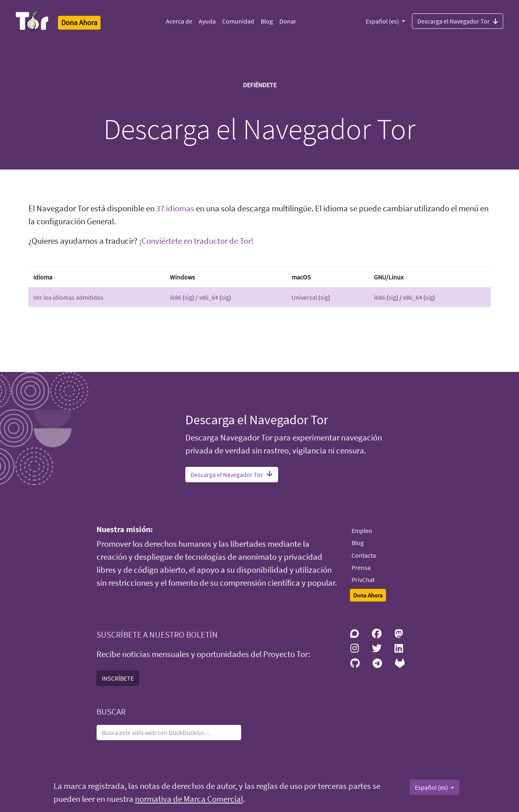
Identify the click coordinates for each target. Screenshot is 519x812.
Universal (304, 297)
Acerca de (179, 21)
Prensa (361, 567)
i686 (176, 297)
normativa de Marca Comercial (189, 799)
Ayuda (207, 21)
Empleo (362, 531)
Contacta (364, 555)
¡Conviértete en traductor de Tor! (196, 241)
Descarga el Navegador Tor (458, 21)
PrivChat (363, 580)
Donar (288, 21)
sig (188, 297)
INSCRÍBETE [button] (118, 678)
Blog (267, 21)
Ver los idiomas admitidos (68, 297)
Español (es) (383, 21)
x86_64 (209, 297)
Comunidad (238, 21)
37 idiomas (175, 208)
